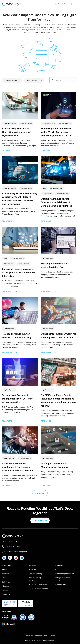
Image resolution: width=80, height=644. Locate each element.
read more (10, 151)
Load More (40, 493)
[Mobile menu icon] (76, 4)
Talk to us (62, 4)
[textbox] (12, 80)
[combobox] (12, 80)
